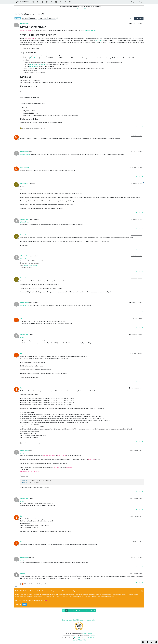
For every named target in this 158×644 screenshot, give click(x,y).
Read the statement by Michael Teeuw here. (79, 9)
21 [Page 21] (87, 611)
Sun (21, 318)
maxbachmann (24, 136)
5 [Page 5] (80, 611)
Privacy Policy (82, 640)
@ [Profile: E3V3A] (98, 40)
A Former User (24, 24)
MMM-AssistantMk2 (56, 58)
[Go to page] (83, 611)
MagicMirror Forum (21, 2)
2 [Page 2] (70, 611)
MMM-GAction (34, 66)
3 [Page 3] (73, 611)
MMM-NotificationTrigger (38, 64)
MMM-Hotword (34, 58)
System (18, 18)
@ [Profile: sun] (22, 337)
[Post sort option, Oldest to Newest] (131, 18)
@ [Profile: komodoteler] (25, 222)
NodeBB (77, 638)
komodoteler (24, 183)
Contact (74, 640)
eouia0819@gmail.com (30, 265)
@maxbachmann (35, 152)
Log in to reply (139, 18)
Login (25, 604)
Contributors (92, 638)
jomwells (23, 573)
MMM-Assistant (91, 30)
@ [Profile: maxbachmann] (25, 154)
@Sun (32, 334)
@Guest (32, 183)
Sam (76, 636)
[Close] (142, 591)
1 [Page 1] (67, 611)
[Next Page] (95, 611)
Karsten (93, 636)
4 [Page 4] (76, 611)
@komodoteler (34, 219)
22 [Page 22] (91, 611)
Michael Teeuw (87, 634)
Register (19, 604)
